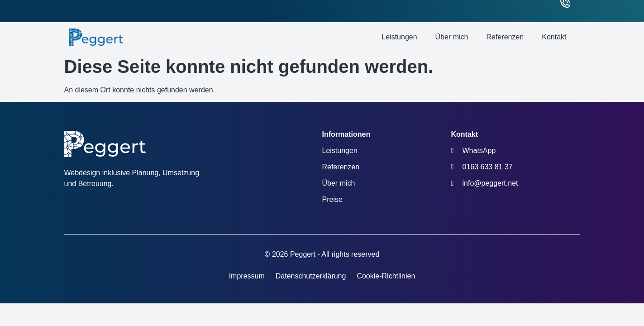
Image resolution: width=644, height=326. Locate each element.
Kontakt (554, 37)
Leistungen (399, 37)
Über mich (452, 37)
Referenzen (505, 37)
